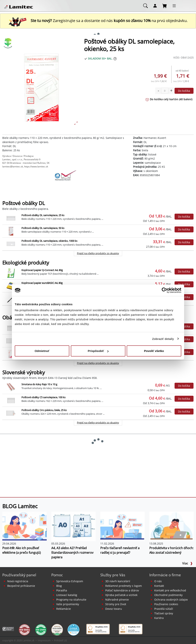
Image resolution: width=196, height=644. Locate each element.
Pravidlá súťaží (164, 609)
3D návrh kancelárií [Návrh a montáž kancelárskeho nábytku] (118, 581)
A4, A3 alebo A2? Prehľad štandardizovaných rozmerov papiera (72, 553)
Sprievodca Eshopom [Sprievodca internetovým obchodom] (70, 581)
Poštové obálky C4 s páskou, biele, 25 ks (44, 410)
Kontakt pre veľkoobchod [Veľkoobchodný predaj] (170, 590)
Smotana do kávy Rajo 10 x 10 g (39, 384)
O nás (158, 581)
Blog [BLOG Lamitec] (59, 586)
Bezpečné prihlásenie (21, 586)
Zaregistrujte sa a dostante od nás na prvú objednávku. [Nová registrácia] (98, 21)
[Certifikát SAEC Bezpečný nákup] (8, 629)
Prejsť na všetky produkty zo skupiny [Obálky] (98, 363)
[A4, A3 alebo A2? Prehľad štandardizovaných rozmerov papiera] (73, 526)
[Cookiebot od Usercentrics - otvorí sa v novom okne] (165, 290)
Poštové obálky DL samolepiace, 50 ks (43, 228)
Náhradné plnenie (117, 600)
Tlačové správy (164, 613)
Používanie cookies (166, 604)
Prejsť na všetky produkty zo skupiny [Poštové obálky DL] (98, 253)
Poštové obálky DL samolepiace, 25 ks (43, 215)
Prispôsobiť (98, 351)
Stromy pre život (116, 604)
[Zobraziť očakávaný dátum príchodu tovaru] (115, 58)
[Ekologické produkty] (8, 43)
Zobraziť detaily (163, 339)
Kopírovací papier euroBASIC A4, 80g (42, 283)
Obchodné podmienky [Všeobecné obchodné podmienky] (168, 595)
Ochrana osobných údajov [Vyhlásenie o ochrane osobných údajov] (171, 600)
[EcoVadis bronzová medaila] (57, 629)
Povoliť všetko (154, 351)
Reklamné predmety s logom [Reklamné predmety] (124, 586)
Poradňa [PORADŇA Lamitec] (62, 590)
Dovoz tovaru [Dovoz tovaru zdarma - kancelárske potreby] (114, 609)
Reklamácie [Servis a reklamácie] (64, 609)
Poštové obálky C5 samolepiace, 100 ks (43, 397)
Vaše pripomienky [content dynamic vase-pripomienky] (68, 604)
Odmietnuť (42, 351)
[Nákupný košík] (165, 6)
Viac (187, 563)
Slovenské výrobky (24, 372)
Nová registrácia (18, 581)
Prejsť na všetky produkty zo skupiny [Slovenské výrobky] (98, 423)
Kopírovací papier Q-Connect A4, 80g (42, 270)
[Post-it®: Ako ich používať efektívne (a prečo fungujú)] (24, 526)
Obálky (10, 318)
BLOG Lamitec (20, 506)
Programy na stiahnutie (71, 600)
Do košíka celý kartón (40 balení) (169, 99)
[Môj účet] (155, 6)
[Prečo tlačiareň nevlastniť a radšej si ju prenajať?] (122, 526)
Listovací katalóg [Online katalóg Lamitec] (67, 595)
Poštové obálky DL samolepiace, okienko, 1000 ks (49, 241)
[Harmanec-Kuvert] (65, 180)
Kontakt (159, 586)
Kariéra (159, 618)
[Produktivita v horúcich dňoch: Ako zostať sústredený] (171, 526)
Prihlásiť (59, 640)
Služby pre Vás (113, 575)
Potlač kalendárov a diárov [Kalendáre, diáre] (122, 590)
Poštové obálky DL (24, 203)
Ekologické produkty (26, 263)
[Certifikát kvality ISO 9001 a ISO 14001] (24, 629)
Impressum (44, 640)
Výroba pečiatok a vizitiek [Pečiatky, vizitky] (121, 595)
